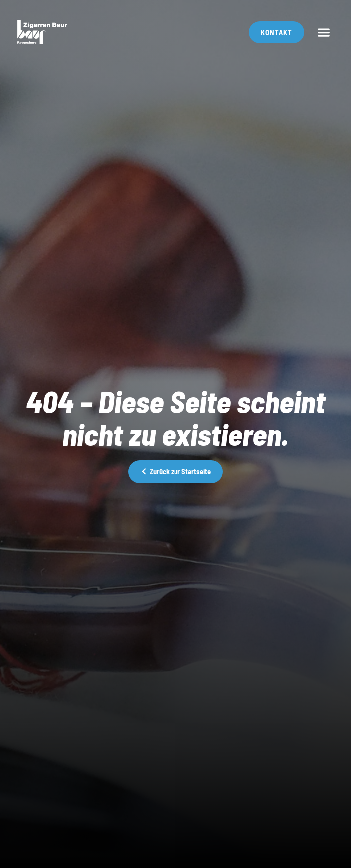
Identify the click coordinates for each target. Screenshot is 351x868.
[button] (324, 33)
